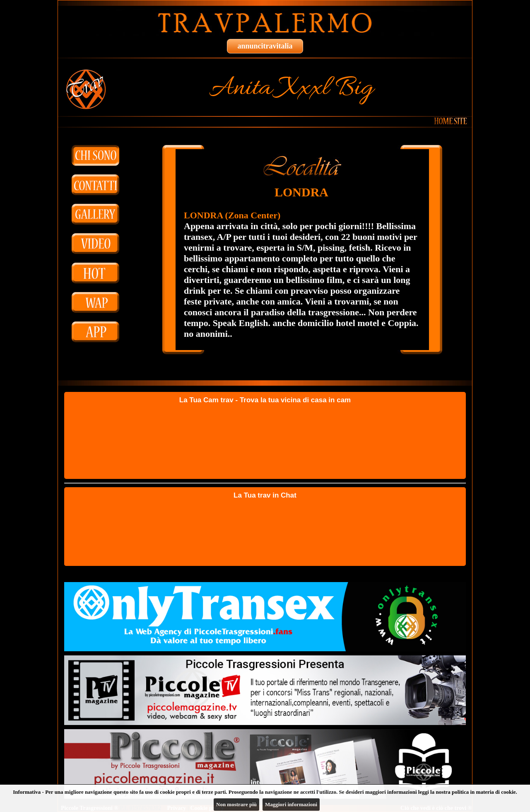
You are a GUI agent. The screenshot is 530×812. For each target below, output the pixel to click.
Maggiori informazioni (291, 804)
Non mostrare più (236, 804)
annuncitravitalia (265, 46)
